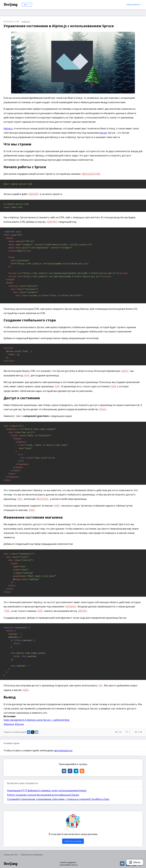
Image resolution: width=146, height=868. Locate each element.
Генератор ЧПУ (11, 855)
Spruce (103, 133)
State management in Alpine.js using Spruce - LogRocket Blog (36, 720)
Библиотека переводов (32, 855)
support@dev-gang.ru (69, 865)
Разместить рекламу (73, 841)
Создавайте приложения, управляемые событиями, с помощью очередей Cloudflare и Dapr (58, 799)
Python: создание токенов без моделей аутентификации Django (43, 795)
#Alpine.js (9, 724)
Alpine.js (8, 128)
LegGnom (26, 21)
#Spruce (19, 724)
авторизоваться (63, 750)
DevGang (11, 4)
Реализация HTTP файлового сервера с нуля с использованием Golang (47, 790)
